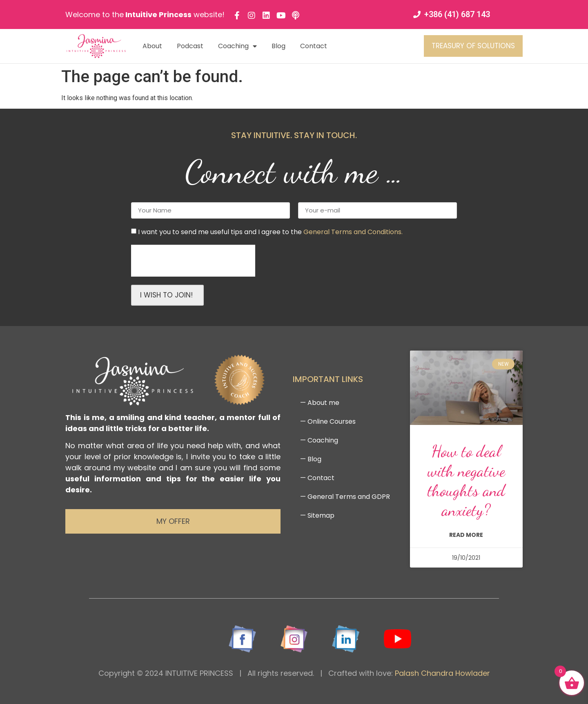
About (152, 46)
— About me (320, 403)
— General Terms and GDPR (345, 497)
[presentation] (193, 261)
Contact (314, 46)
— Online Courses (328, 421)
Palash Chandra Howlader (442, 673)
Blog (278, 46)
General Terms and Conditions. (353, 231)
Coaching (237, 46)
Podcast (190, 46)
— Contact (317, 478)
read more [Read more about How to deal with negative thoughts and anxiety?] (466, 535)
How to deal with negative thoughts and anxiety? (466, 481)
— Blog (311, 459)
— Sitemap (317, 515)
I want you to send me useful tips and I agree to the (270, 231)
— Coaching (319, 440)
